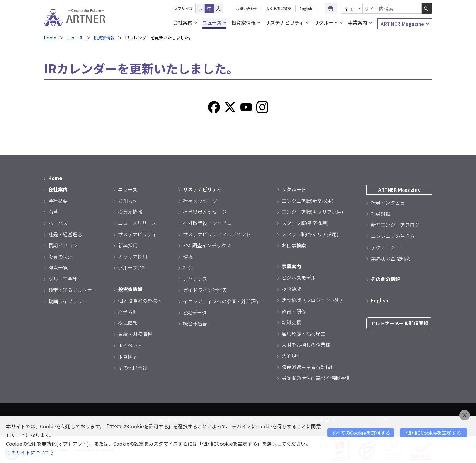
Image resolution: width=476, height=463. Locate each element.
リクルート (328, 23)
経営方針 (128, 311)
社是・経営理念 (65, 234)
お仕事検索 (294, 245)
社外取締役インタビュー (210, 223)
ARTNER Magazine (405, 24)
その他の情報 (386, 279)
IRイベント (130, 345)
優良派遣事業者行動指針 (308, 366)
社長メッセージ (200, 200)
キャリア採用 (133, 256)
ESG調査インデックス (207, 245)
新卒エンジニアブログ (395, 224)
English (306, 8)
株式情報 (128, 322)
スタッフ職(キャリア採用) (310, 234)
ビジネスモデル (299, 277)
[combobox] (392, 8)
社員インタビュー (390, 202)
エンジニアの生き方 (393, 236)
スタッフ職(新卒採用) (305, 223)
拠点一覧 (58, 267)
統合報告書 (195, 323)
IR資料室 (128, 356)
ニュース (214, 23)
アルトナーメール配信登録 (399, 322)
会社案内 (185, 23)
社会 (188, 267)
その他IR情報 (133, 367)
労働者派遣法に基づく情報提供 (316, 377)
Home (50, 38)
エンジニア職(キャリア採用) (313, 211)
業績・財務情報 (135, 333)
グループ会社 (63, 278)
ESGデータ (195, 312)
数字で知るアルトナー (73, 290)
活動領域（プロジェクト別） (313, 299)
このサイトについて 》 (31, 452)
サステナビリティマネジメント (217, 234)
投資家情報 (246, 23)
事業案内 (360, 23)
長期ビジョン (63, 245)
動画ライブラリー (68, 301)
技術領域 (291, 288)
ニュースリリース (137, 223)
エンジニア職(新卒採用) (308, 200)
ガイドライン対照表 (205, 290)
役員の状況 (60, 256)
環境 (188, 256)
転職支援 (291, 322)
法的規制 (291, 355)
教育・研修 (294, 310)
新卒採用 (128, 245)
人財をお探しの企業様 (306, 344)
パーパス (58, 223)
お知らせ (128, 200)
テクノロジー (385, 247)
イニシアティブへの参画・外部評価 (222, 301)
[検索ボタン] (427, 8)
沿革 (53, 211)
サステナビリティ (287, 23)
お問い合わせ (247, 8)
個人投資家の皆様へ (140, 300)
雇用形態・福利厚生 (304, 333)
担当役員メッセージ (205, 211)
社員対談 (381, 213)
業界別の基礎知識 (390, 258)
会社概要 (58, 200)
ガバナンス (195, 278)
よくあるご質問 (279, 8)
